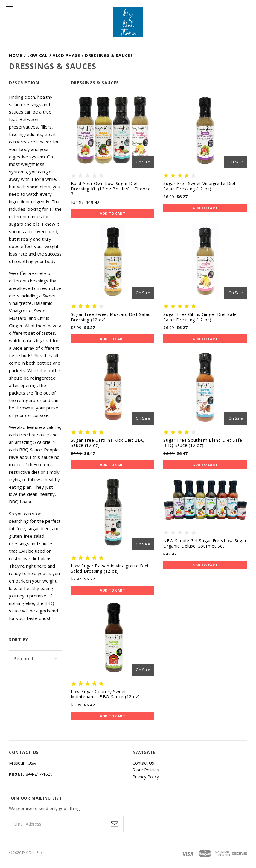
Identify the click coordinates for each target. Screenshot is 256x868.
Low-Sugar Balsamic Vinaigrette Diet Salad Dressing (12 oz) (110, 568)
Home (16, 55)
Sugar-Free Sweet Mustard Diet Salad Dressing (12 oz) (111, 317)
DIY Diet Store (34, 853)
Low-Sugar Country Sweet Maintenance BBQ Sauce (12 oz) (105, 694)
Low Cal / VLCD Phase (54, 55)
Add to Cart (112, 213)
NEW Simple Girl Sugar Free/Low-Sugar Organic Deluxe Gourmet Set (205, 543)
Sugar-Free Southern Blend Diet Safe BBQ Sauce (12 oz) (203, 443)
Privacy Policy (146, 777)
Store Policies (146, 770)
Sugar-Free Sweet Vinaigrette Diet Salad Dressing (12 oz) (199, 186)
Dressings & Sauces (109, 55)
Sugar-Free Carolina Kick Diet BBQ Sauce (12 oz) (108, 443)
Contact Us (143, 763)
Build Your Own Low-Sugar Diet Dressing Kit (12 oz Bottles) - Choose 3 (111, 189)
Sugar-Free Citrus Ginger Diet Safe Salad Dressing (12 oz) (200, 317)
